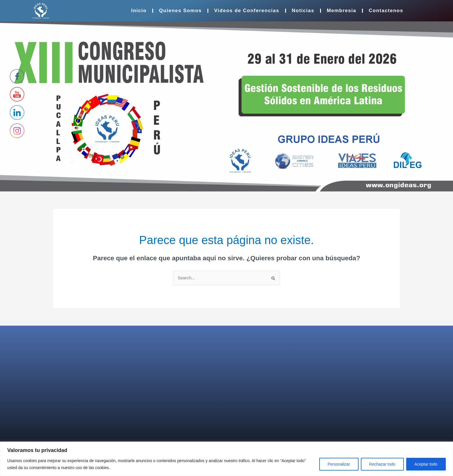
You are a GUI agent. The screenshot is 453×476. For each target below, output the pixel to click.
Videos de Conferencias (247, 11)
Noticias (303, 11)
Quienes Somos (180, 11)
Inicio (139, 11)
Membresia (341, 11)
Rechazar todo (382, 464)
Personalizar (339, 464)
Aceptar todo (426, 464)
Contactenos (386, 11)
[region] (226, 459)
